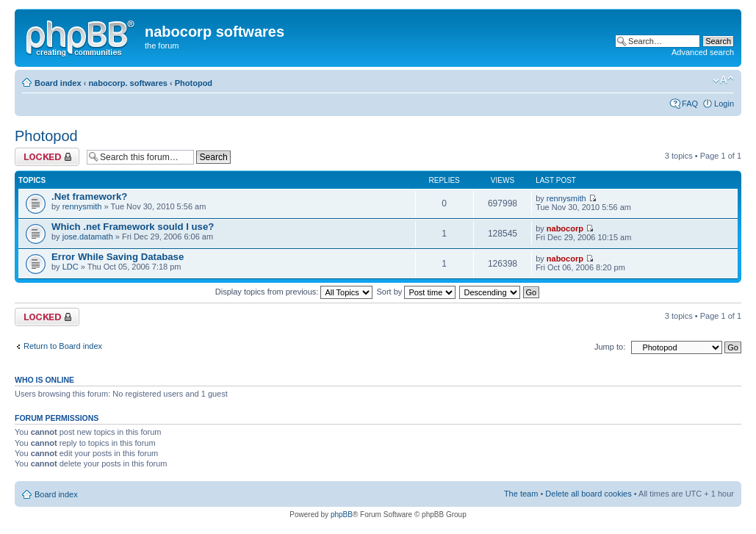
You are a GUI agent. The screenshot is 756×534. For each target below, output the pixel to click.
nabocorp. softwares (128, 83)
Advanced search (703, 52)
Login (724, 104)
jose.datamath (88, 237)
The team (521, 494)
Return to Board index (63, 346)
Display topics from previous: (294, 292)
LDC (71, 267)
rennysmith (82, 206)
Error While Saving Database (118, 257)
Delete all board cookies (588, 494)
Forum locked (47, 157)
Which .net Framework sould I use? (133, 227)
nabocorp (565, 228)
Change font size (723, 80)
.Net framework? (89, 196)
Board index (58, 83)
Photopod (194, 83)
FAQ (690, 104)
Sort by (417, 292)
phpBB (342, 515)
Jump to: (610, 347)
